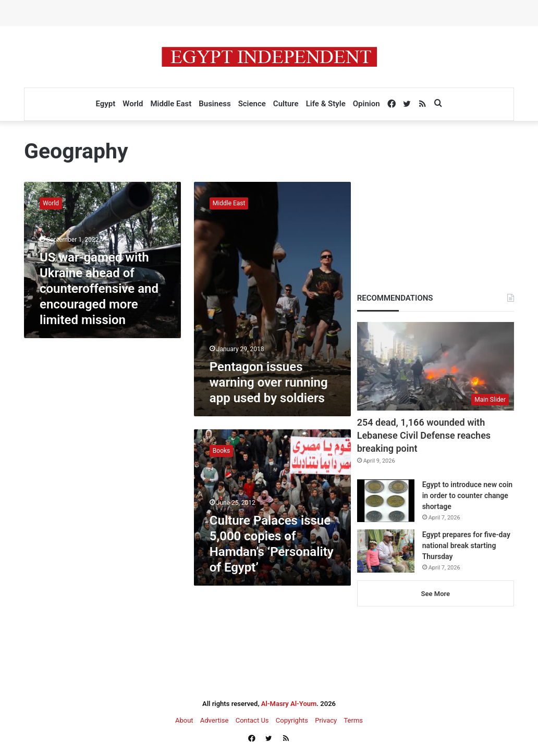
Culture (286, 104)
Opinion (366, 104)
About (184, 720)
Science (252, 104)
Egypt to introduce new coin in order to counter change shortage (467, 495)
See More (436, 594)
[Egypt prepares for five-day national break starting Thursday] (386, 551)
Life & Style (326, 104)
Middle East (171, 104)
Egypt (105, 104)
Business (215, 104)
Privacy (326, 720)
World (133, 104)
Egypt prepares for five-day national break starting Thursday (466, 546)
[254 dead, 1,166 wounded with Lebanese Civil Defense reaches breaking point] (436, 366)
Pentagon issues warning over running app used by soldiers (269, 382)
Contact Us (252, 720)
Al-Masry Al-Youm (289, 704)
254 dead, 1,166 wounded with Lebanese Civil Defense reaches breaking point (424, 435)
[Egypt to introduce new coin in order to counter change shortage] (386, 501)
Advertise (215, 720)
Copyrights (292, 720)
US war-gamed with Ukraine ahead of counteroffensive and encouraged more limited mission (99, 289)
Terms (353, 720)
